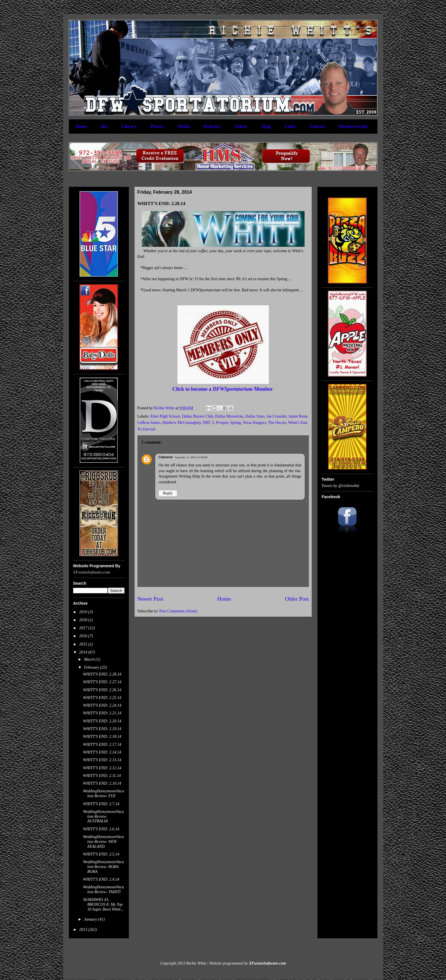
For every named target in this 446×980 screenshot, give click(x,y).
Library (129, 126)
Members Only (354, 126)
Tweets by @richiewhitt (341, 486)
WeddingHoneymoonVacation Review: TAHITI (103, 889)
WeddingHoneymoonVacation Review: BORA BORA (103, 867)
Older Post (297, 599)
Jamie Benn (298, 416)
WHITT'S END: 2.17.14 (102, 744)
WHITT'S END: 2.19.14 (102, 729)
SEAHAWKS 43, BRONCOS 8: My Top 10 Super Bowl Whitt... (103, 904)
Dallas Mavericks (229, 416)
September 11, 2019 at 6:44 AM (191, 457)
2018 (84, 620)
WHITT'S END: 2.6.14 (101, 829)
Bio (104, 126)
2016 (84, 636)
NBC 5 (208, 423)
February (92, 667)
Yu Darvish (146, 429)
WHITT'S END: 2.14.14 (102, 752)
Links (290, 126)
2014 (84, 652)
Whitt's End (297, 423)
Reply (168, 493)
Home (82, 126)
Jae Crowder (277, 416)
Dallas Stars (255, 416)
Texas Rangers (254, 423)
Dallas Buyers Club (197, 416)
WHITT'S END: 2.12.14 (102, 768)
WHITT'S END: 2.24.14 (102, 705)
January (91, 919)
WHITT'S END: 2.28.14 (102, 674)
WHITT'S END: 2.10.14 (102, 783)
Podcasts (212, 126)
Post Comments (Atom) (178, 611)
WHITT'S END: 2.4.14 (101, 879)
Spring (235, 423)
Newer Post (150, 599)
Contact (317, 126)
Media (184, 126)
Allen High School (165, 416)
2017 (84, 628)
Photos (157, 126)
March (90, 659)
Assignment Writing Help (179, 476)
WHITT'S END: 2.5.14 (101, 854)
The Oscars (277, 423)
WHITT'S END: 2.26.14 (102, 690)
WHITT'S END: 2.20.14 (102, 721)
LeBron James (149, 423)
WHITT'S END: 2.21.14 (102, 713)
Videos (241, 126)
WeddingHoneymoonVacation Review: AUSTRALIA (103, 816)
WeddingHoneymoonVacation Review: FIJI (103, 793)
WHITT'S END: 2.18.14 (102, 736)
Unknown (166, 457)
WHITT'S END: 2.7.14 (101, 804)
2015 (84, 644)
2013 (84, 930)
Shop (266, 126)
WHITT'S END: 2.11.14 (102, 776)
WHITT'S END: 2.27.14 (102, 682)
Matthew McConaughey (182, 423)
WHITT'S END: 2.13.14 (102, 760)
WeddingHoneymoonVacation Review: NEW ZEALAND (103, 842)
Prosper (222, 423)
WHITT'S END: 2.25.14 (102, 698)
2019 (84, 612)
